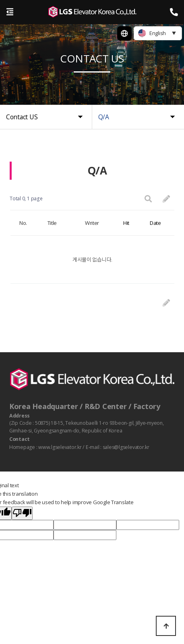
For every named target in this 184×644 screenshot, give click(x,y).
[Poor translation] (22, 513)
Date (155, 223)
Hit (126, 223)
